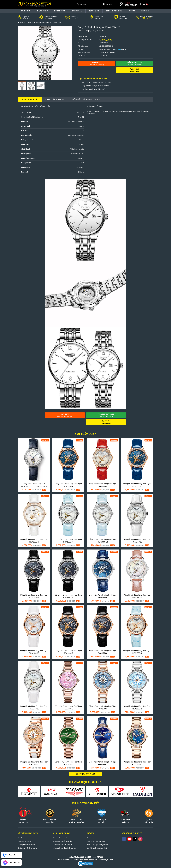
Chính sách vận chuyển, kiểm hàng (65, 848)
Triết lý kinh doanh (24, 838)
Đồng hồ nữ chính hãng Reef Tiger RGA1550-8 (137, 596)
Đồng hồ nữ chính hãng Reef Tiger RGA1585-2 (34, 541)
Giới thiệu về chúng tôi (26, 841)
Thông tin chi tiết (30, 99)
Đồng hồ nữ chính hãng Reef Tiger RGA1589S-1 (137, 763)
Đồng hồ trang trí (114, 11)
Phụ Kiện (145, 11)
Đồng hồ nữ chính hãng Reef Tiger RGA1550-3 (103, 485)
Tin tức (132, 11)
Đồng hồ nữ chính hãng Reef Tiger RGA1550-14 (103, 541)
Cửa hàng (108, 4)
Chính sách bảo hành (60, 838)
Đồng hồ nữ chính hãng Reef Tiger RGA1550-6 (103, 652)
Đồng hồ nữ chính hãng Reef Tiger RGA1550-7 (68, 652)
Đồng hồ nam (60, 11)
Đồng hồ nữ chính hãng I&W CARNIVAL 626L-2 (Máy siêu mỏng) (34, 485)
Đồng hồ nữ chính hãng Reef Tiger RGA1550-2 (137, 485)
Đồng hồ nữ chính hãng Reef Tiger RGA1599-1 (34, 763)
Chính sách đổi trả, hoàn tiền (62, 841)
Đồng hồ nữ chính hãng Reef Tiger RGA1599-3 (103, 708)
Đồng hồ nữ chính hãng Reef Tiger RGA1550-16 (34, 652)
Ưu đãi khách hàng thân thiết (97, 848)
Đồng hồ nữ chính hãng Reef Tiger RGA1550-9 (103, 596)
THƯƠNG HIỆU (42, 11)
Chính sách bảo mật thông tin (63, 845)
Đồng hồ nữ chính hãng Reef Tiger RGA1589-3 (103, 763)
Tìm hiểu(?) (125, 49)
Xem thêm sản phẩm (86, 774)
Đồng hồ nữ (77, 11)
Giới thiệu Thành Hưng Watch (86, 99)
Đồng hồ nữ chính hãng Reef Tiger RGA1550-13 (34, 708)
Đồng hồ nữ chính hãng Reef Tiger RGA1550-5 (137, 652)
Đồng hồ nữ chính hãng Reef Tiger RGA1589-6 (68, 763)
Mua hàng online (93, 838)
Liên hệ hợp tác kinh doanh (27, 845)
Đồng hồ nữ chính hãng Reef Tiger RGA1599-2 (137, 708)
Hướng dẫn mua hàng (55, 99)
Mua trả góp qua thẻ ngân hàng (98, 845)
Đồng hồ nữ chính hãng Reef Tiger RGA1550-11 (34, 596)
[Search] (78, 4)
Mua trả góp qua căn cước (96, 841)
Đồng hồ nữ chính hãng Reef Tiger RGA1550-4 (68, 485)
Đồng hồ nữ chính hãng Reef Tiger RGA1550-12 (137, 541)
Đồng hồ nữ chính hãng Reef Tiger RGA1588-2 (68, 708)
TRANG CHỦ (26, 11)
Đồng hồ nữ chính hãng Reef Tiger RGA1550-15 (68, 541)
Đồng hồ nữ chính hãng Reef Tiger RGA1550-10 (68, 596)
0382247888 (131, 5)
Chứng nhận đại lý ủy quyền (28, 848)
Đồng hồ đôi (94, 11)
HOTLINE (135, 70)
